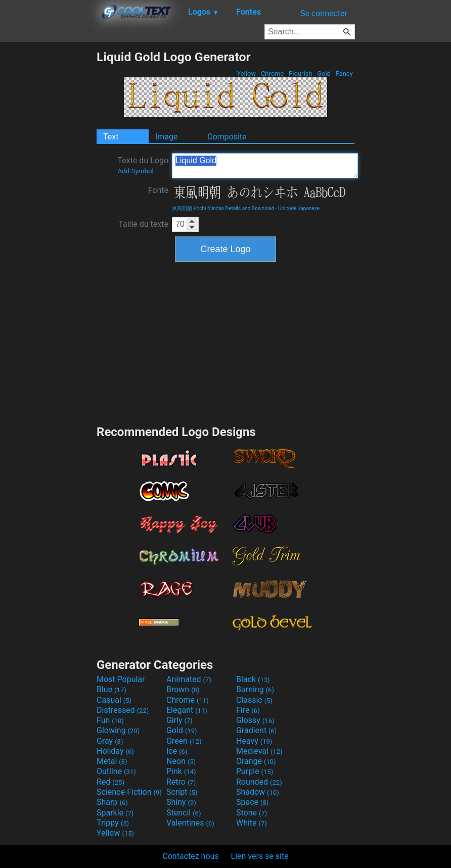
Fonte (158, 190)
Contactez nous (190, 856)
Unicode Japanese (299, 208)
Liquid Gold (265, 166)
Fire (248, 710)
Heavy (254, 741)
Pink (181, 771)
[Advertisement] (48, 201)
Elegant (187, 710)
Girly (179, 720)
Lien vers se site (260, 856)
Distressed (123, 710)
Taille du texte (143, 224)
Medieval (259, 751)
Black (253, 679)
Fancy (344, 74)
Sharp (112, 802)
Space (252, 802)
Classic (254, 700)
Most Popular (121, 679)
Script (182, 792)
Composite (227, 137)
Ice (177, 751)
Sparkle (115, 813)
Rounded (259, 782)
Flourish (301, 74)
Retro (181, 782)
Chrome (273, 74)
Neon (181, 761)
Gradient (256, 730)
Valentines (190, 823)
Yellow (246, 74)
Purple (255, 771)
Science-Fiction (129, 792)
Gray (110, 741)
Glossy (255, 720)
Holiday (115, 751)
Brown (183, 689)
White (252, 823)
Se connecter (324, 13)
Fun (110, 720)
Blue (111, 689)
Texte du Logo (143, 165)
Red (110, 782)
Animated (189, 679)
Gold (324, 74)
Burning (255, 689)
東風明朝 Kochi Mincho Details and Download (223, 208)
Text (111, 137)
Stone (252, 813)
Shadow (258, 792)
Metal (112, 761)
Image (167, 137)
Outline (116, 771)
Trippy (113, 823)
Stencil (184, 813)
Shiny (181, 802)
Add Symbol (135, 171)
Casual (114, 700)
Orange (256, 761)
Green (184, 741)
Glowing (118, 730)
